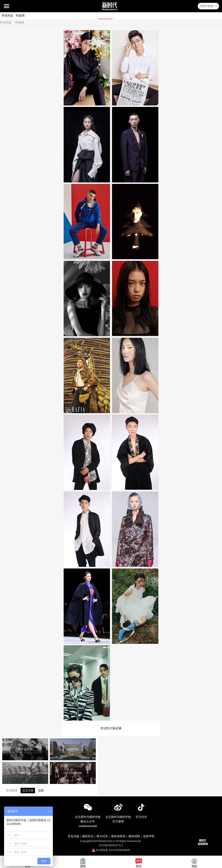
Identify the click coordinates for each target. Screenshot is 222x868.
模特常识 (88, 836)
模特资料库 (118, 836)
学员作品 (7, 15)
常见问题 (73, 836)
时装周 (20, 15)
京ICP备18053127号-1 (111, 845)
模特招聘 (134, 836)
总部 (41, 790)
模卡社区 (102, 836)
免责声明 (149, 836)
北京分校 (28, 790)
